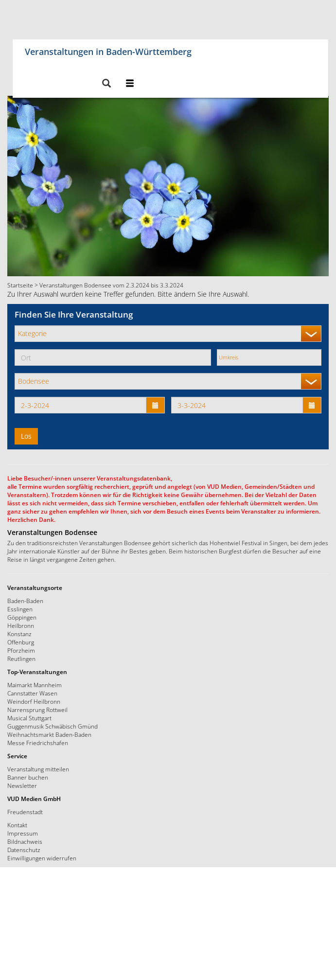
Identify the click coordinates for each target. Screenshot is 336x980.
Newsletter (22, 785)
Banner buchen (28, 777)
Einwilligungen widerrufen (42, 858)
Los (26, 436)
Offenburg (21, 642)
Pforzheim (21, 650)
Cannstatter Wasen (32, 693)
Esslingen (20, 609)
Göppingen (22, 617)
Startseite (20, 285)
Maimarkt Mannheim (35, 685)
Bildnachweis (25, 841)
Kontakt (17, 825)
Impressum (23, 833)
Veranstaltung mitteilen (38, 769)
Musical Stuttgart (29, 718)
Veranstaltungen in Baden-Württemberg (108, 50)
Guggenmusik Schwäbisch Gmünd (53, 726)
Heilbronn (21, 625)
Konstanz (19, 634)
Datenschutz (24, 850)
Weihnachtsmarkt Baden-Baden (49, 734)
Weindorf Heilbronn (34, 701)
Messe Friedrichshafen (38, 743)
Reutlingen (21, 659)
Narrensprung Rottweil (37, 710)
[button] (106, 84)
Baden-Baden (25, 601)
